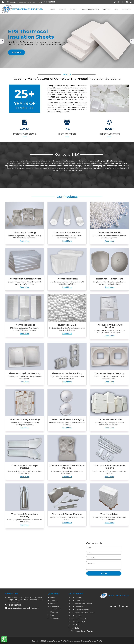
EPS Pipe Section (78, 601)
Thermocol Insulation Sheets (83, 613)
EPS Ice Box (76, 616)
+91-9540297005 (15, 605)
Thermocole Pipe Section (82, 604)
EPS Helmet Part (78, 622)
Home (52, 9)
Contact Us (126, 9)
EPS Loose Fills (77, 607)
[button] (2, 41)
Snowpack (85, 641)
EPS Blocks (76, 625)
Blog (116, 9)
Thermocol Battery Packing (82, 631)
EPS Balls (75, 628)
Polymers (93, 641)
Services (73, 9)
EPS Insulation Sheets (80, 610)
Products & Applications (90, 9)
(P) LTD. (99, 641)
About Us (62, 9)
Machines (107, 9)
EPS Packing (76, 598)
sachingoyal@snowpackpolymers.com (20, 2)
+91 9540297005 (49, 2)
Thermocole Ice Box (80, 619)
